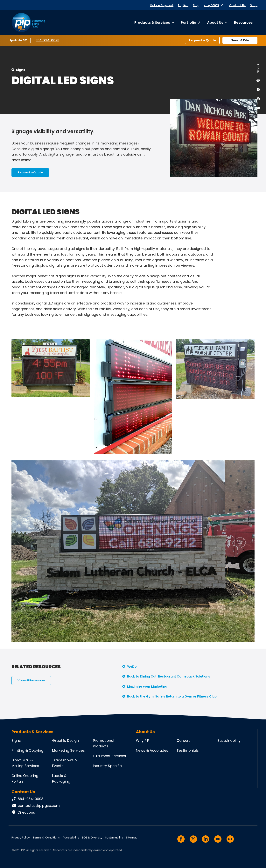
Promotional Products (104, 743)
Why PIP (143, 741)
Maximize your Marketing (147, 687)
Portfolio (189, 22)
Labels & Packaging (61, 778)
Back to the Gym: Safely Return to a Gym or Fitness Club (172, 696)
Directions (23, 812)
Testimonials (188, 750)
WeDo (132, 667)
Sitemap (132, 838)
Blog (196, 5)
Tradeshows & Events (65, 763)
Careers (184, 741)
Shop (254, 5)
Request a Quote (202, 40)
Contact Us (237, 5)
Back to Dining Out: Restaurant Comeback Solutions (169, 676)
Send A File (240, 40)
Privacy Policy (21, 838)
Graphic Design (65, 741)
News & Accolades (152, 750)
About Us (215, 22)
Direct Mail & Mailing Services (25, 763)
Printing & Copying (27, 750)
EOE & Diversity (92, 838)
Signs (21, 70)
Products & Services (152, 22)
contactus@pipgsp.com (36, 806)
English (183, 5)
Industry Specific (107, 766)
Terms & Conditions (46, 838)
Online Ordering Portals (25, 778)
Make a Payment (162, 5)
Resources (243, 22)
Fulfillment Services (109, 756)
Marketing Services (68, 750)
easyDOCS (211, 5)
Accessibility (71, 838)
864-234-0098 (47, 40)
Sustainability (229, 741)
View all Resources (31, 680)
